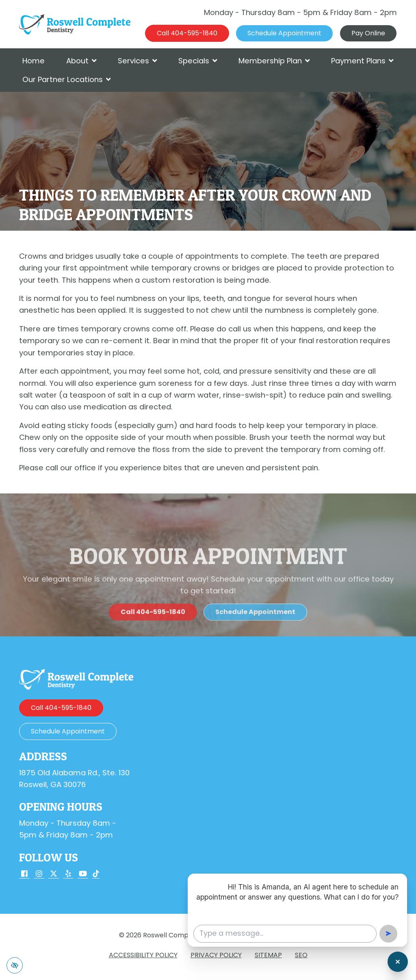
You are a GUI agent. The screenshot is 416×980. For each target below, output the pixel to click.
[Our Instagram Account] (39, 874)
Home (34, 61)
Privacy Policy (216, 955)
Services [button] (138, 61)
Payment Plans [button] (362, 61)
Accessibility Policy (143, 955)
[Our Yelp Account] (68, 874)
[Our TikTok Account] (96, 874)
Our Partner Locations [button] (67, 79)
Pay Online (368, 33)
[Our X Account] (54, 874)
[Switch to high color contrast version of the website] (15, 965)
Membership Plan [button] (274, 61)
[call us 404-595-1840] (187, 33)
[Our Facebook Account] (24, 874)
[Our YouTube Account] (83, 874)
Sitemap (268, 955)
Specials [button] (198, 61)
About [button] (81, 61)
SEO (301, 955)
